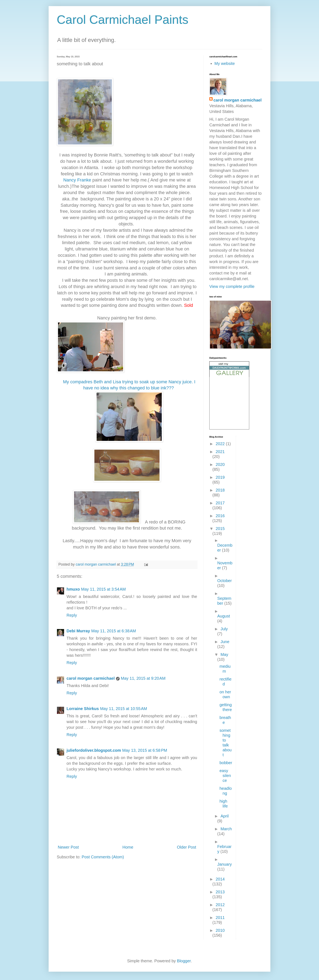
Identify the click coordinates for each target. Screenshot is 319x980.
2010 (220, 930)
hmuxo (73, 589)
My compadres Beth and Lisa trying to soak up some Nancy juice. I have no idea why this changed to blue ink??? (129, 411)
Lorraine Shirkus (83, 709)
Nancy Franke (77, 180)
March (226, 829)
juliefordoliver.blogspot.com (94, 750)
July (224, 629)
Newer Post (68, 847)
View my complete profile (232, 286)
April (225, 816)
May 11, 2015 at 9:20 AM (143, 678)
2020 (220, 464)
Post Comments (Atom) (103, 857)
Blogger (184, 961)
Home (128, 847)
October (225, 581)
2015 (220, 529)
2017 (220, 503)
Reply (72, 615)
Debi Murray (78, 631)
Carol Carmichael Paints (123, 20)
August (224, 616)
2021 (220, 452)
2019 (220, 477)
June (225, 642)
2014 (220, 879)
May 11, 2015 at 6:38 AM (114, 631)
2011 (220, 918)
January (225, 864)
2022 (221, 444)
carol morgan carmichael (91, 678)
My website (225, 63)
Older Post (187, 847)
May (224, 654)
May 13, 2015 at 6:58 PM (145, 750)
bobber (226, 763)
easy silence (225, 776)
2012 (220, 905)
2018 (220, 490)
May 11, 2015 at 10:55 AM (124, 709)
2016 (220, 516)
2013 (220, 892)
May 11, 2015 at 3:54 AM (104, 589)
